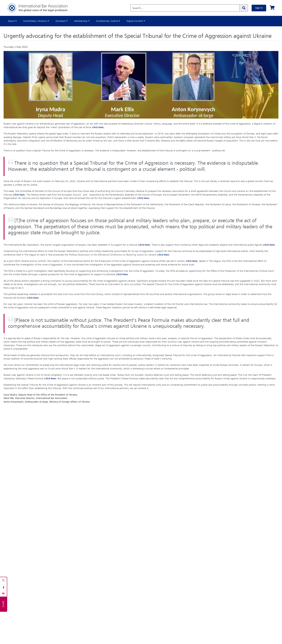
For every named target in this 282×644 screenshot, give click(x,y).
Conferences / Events (107, 21)
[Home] (41, 8)
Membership (81, 21)
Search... (138, 8)
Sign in (259, 8)
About (11, 21)
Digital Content (135, 21)
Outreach (61, 21)
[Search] (244, 8)
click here (98, 127)
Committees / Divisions (35, 21)
